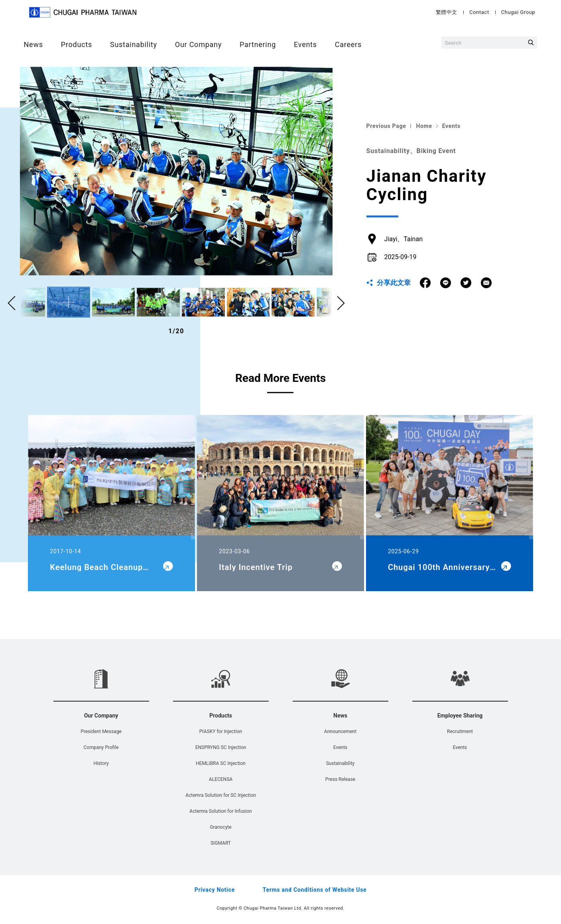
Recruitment (460, 731)
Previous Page (386, 126)
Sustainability (134, 44)
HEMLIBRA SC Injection (221, 763)
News (33, 44)
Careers (348, 44)
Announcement (340, 731)
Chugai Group (519, 12)
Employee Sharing (460, 716)
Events (305, 44)
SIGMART (221, 843)
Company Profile (101, 747)
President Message (101, 731)
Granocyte (220, 827)
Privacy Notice (215, 890)
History (101, 763)
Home (424, 126)
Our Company (198, 44)
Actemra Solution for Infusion (220, 811)
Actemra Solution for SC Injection (221, 795)
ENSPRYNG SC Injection (221, 747)
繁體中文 (447, 12)
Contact (480, 12)
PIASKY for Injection (221, 731)
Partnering (258, 44)
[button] (341, 304)
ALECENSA (221, 779)
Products (76, 44)
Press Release (340, 779)
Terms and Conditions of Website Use (315, 890)
